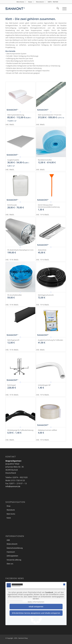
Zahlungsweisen (12, 556)
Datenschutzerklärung (15, 548)
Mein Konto (20, 2)
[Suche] (56, 9)
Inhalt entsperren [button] (36, 607)
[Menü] (63, 9)
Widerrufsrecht (12, 544)
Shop (9, 506)
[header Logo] (30, 9)
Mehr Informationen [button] (36, 602)
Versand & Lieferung (14, 560)
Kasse (30, 2)
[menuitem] (20, 2)
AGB (8, 540)
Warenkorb (40, 2)
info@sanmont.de (13, 486)
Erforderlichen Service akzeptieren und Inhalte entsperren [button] (36, 613)
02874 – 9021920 (53, 2)
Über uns (10, 564)
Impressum (11, 552)
